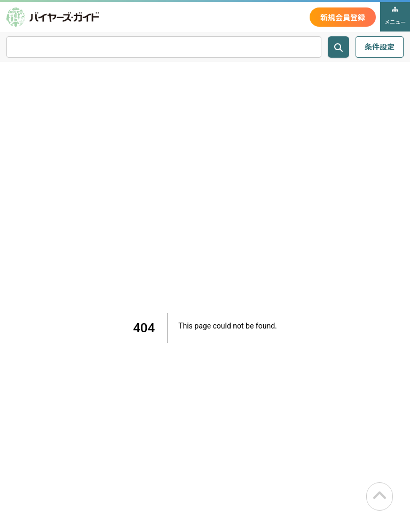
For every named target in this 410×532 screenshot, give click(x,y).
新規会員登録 (343, 17)
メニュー (395, 16)
